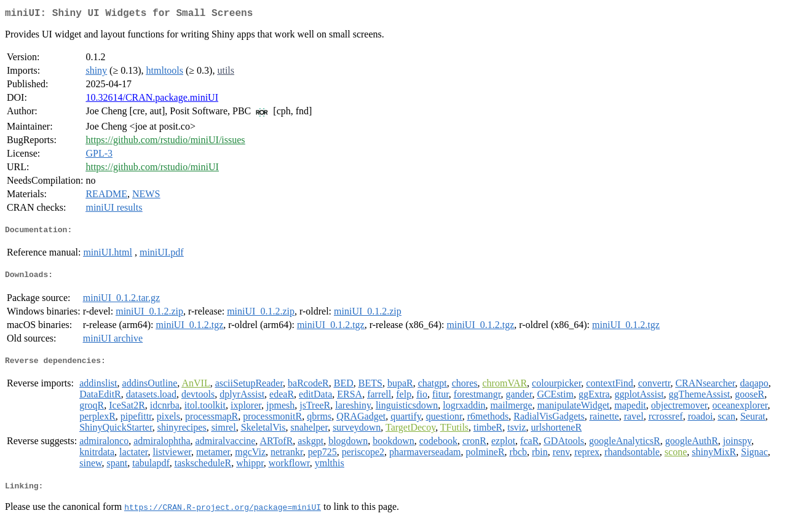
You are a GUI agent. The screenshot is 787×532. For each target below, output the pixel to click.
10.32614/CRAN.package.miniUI (152, 100)
